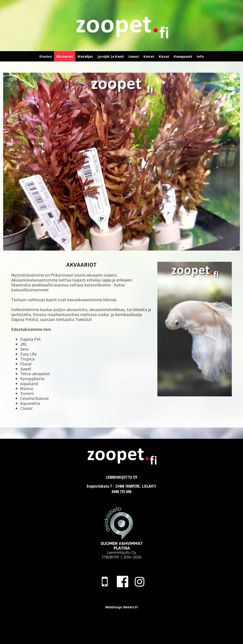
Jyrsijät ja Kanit (111, 56)
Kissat (164, 56)
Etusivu (46, 56)
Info (200, 56)
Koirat (149, 56)
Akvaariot (65, 56)
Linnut (134, 56)
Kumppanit (183, 56)
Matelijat (85, 56)
